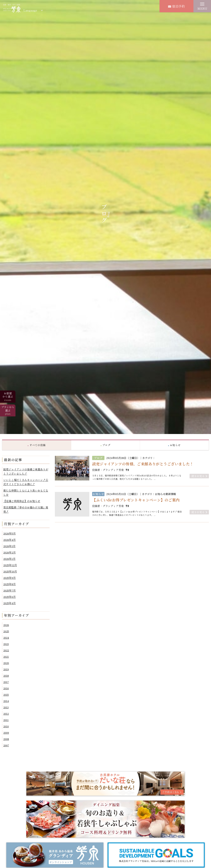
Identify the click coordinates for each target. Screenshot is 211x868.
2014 (6, 701)
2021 (6, 657)
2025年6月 (9, 597)
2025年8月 (9, 584)
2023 (6, 644)
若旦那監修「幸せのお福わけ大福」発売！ (26, 509)
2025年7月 (9, 590)
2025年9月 (9, 578)
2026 (6, 625)
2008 (6, 739)
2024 (6, 638)
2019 (6, 669)
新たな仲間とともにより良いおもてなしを (26, 493)
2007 (6, 745)
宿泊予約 (176, 6)
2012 (6, 714)
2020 (6, 663)
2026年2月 (9, 552)
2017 (6, 682)
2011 (6, 720)
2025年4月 (9, 603)
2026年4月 (9, 540)
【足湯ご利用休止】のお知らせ (22, 501)
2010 (6, 726)
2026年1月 (9, 559)
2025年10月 (10, 571)
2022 (6, 650)
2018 (6, 676)
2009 (6, 733)
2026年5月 (9, 533)
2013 (6, 707)
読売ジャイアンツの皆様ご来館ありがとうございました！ (26, 471)
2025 (6, 631)
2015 (6, 695)
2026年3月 (9, 546)
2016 (6, 688)
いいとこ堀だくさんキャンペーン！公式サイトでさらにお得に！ (26, 482)
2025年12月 (10, 565)
